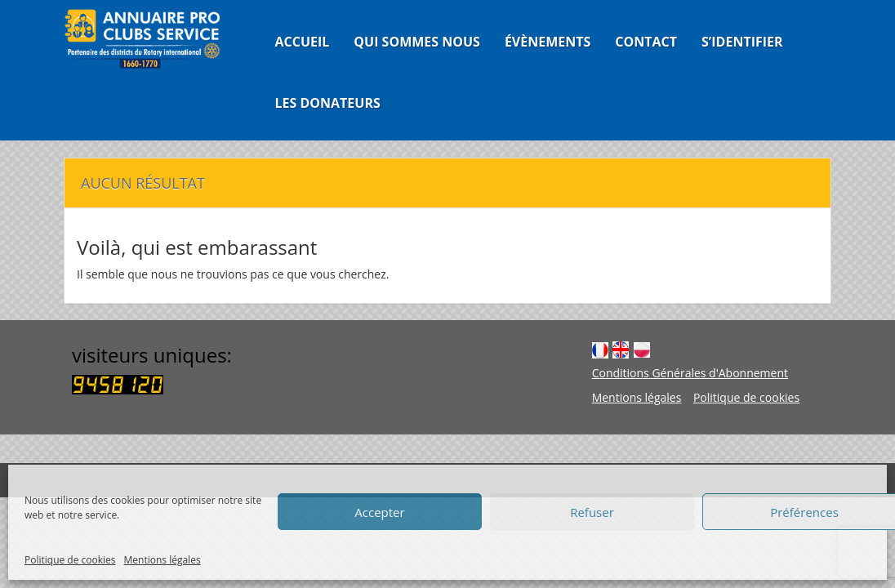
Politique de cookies (70, 560)
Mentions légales (163, 560)
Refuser (592, 512)
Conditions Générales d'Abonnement (690, 373)
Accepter (379, 512)
